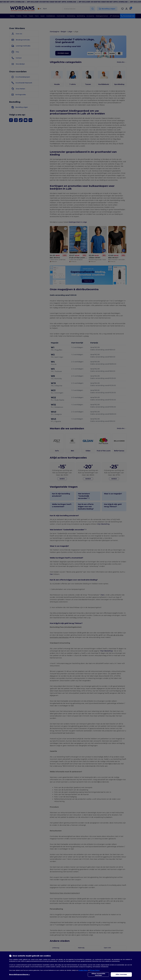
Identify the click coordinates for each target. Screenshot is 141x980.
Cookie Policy (83, 970)
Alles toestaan (121, 974)
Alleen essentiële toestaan (98, 974)
